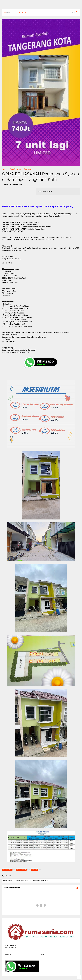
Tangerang (28, 170)
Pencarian (8, 955)
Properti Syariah (15, 170)
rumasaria (20, 13)
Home (4, 170)
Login (43, 955)
